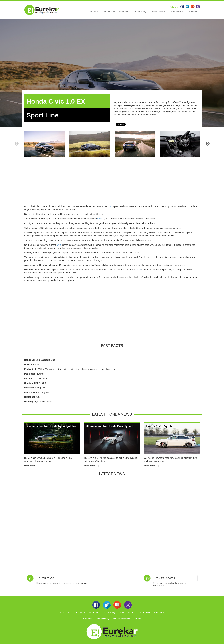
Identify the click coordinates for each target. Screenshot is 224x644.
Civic (110, 206)
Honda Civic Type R (159, 426)
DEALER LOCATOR (165, 578)
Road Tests (125, 12)
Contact (137, 619)
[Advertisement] (112, 183)
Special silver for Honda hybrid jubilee (51, 426)
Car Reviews (109, 12)
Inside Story (140, 12)
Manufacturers (176, 12)
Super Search (47, 578)
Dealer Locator (158, 12)
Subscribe (193, 12)
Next (208, 144)
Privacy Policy (102, 619)
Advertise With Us (121, 619)
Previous (17, 144)
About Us (88, 619)
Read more (31, 466)
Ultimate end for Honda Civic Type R (110, 426)
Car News (93, 12)
